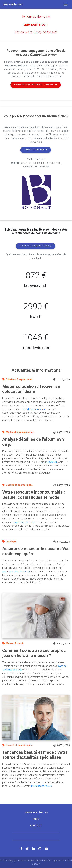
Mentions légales (36, 812)
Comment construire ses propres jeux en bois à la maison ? (34, 653)
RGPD (36, 819)
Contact (36, 826)
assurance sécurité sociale (16, 572)
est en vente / (36, 32)
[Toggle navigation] (66, 4)
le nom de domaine (36, 16)
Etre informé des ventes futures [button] (36, 246)
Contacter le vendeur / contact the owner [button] (36, 85)
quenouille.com (36, 24)
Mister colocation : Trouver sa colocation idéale (31, 389)
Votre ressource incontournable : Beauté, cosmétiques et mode (34, 495)
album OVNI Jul (49, 462)
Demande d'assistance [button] (36, 150)
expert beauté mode (24, 522)
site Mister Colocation (34, 409)
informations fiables (41, 786)
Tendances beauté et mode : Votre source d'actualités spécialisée (35, 755)
